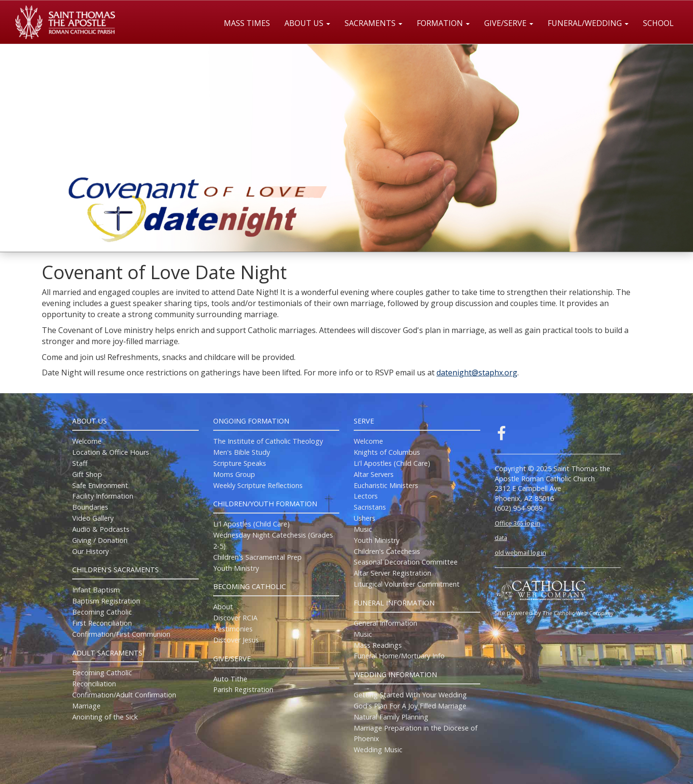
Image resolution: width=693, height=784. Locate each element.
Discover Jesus (236, 640)
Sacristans (370, 507)
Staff (80, 463)
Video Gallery (93, 518)
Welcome (87, 441)
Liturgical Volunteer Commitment (407, 584)
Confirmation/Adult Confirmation (124, 695)
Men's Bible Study (242, 452)
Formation (443, 23)
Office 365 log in (518, 523)
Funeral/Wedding (588, 23)
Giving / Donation (100, 540)
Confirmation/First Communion (121, 634)
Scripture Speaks (240, 463)
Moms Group (234, 474)
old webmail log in (520, 553)
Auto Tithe (230, 679)
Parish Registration (243, 689)
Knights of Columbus (387, 452)
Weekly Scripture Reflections (258, 485)
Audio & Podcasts (101, 529)
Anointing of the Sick (105, 717)
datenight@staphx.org (477, 373)
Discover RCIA (235, 618)
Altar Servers (374, 474)
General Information (385, 623)
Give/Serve (509, 23)
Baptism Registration (106, 601)
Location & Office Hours (111, 452)
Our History (90, 551)
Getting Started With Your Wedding (410, 695)
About (223, 607)
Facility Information (103, 496)
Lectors (366, 496)
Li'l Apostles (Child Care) (251, 524)
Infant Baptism (96, 590)
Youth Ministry (236, 568)
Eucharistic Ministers (386, 485)
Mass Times (247, 23)
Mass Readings (378, 645)
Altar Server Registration (392, 573)
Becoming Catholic (102, 612)
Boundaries (90, 507)
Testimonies (233, 629)
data (501, 538)
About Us (307, 23)
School (658, 23)
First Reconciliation (102, 623)
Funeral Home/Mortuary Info (399, 656)
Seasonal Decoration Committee (406, 562)
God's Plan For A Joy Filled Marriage (410, 706)
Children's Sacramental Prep (257, 557)
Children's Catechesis (387, 551)
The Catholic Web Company (578, 613)
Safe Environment (100, 485)
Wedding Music (378, 750)
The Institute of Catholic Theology (268, 441)
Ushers (365, 518)
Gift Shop (87, 474)
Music (363, 529)
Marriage (86, 706)
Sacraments (373, 23)
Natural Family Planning (391, 717)
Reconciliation (94, 684)
